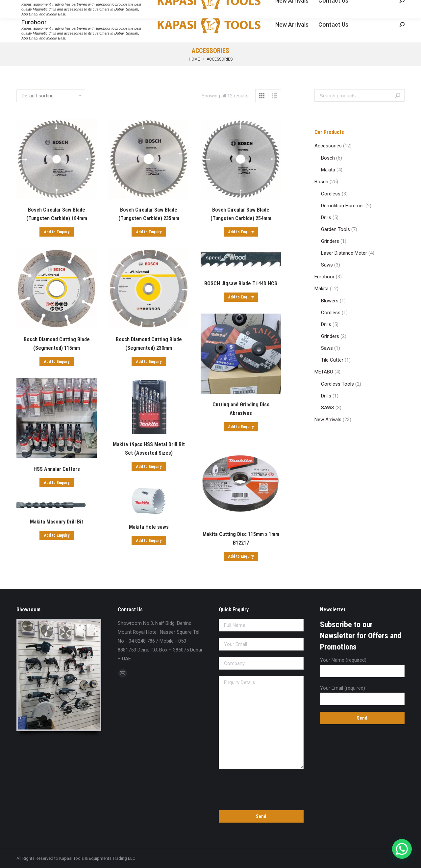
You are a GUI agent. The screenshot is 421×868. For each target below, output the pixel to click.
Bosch (328, 158)
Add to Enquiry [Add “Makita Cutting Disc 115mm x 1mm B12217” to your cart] (241, 556)
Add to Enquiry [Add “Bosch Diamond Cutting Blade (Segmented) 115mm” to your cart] (57, 362)
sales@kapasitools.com (80, 6)
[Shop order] (51, 96)
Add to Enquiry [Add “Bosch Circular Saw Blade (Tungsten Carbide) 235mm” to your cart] (149, 232)
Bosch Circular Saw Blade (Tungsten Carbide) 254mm (241, 214)
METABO (324, 372)
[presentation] (261, 788)
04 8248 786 (31, 6)
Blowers (330, 301)
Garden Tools (335, 229)
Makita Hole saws (149, 527)
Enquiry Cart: (385, 6)
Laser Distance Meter (344, 253)
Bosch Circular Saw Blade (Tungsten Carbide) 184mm (57, 214)
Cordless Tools (337, 384)
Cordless (331, 194)
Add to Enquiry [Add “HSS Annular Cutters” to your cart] (57, 483)
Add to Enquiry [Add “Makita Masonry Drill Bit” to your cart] (57, 535)
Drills (326, 217)
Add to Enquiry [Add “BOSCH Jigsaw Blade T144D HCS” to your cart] (241, 297)
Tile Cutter (332, 360)
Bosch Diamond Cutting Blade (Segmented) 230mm (149, 344)
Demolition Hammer (343, 206)
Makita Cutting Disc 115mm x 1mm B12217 (241, 538)
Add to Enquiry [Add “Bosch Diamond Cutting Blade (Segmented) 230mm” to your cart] (149, 362)
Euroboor (324, 277)
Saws (327, 265)
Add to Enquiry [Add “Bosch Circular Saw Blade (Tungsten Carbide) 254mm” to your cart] (241, 232)
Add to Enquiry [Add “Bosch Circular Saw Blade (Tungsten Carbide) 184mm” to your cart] (57, 232)
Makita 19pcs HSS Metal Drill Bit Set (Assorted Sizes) (149, 449)
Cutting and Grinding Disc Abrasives (241, 409)
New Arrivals (328, 420)
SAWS (328, 408)
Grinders (330, 241)
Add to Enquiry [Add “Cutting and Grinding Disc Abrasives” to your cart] (241, 427)
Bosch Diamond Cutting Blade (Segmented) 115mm (57, 344)
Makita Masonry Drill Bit (57, 522)
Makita (328, 170)
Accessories (328, 146)
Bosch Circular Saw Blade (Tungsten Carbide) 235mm (149, 214)
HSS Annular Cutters (57, 469)
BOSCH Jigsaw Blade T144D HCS (241, 283)
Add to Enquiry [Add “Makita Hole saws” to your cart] (149, 541)
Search (398, 95)
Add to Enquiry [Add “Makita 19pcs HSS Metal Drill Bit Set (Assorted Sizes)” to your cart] (149, 467)
